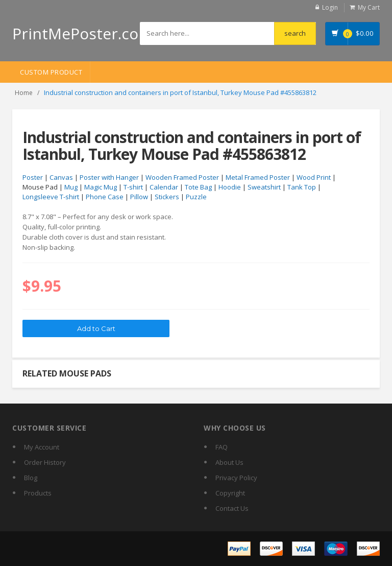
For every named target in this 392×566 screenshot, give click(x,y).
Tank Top (302, 187)
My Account (42, 447)
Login (330, 7)
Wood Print (314, 177)
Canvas (61, 177)
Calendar (164, 187)
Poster (33, 177)
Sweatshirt (264, 187)
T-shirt (133, 187)
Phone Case (105, 197)
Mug (71, 187)
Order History (45, 462)
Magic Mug (101, 187)
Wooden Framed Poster (182, 177)
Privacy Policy (236, 478)
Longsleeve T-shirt (51, 197)
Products (38, 493)
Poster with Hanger (109, 177)
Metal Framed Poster (258, 177)
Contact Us (232, 508)
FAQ (222, 447)
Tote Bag (198, 187)
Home (24, 93)
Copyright (230, 493)
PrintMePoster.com (82, 33)
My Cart (369, 7)
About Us (229, 462)
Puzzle (196, 197)
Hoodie (230, 187)
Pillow (139, 197)
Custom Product (51, 72)
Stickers (167, 197)
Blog (31, 478)
